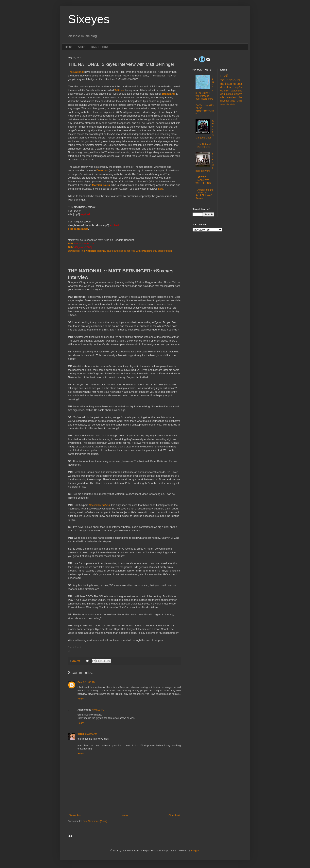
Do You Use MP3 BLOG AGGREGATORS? (205, 110)
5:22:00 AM (91, 734)
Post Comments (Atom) (95, 821)
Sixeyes (89, 19)
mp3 (224, 75)
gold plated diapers (231, 94)
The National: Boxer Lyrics (205, 146)
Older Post (174, 815)
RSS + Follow (99, 47)
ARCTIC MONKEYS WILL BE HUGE (204, 180)
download (227, 87)
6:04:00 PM (98, 710)
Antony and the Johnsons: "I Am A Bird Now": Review (205, 194)
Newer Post (75, 815)
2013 (233, 101)
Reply (81, 699)
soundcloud (230, 80)
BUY (71, 243)
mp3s (239, 87)
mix (222, 97)
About (82, 47)
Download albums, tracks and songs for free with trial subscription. (120, 251)
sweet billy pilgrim (228, 104)
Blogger (195, 851)
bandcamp (236, 91)
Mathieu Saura (101, 185)
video (239, 101)
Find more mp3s (78, 229)
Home (69, 47)
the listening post (231, 84)
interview (231, 97)
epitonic (224, 91)
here (161, 189)
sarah (81, 734)
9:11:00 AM (89, 682)
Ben (80, 682)
